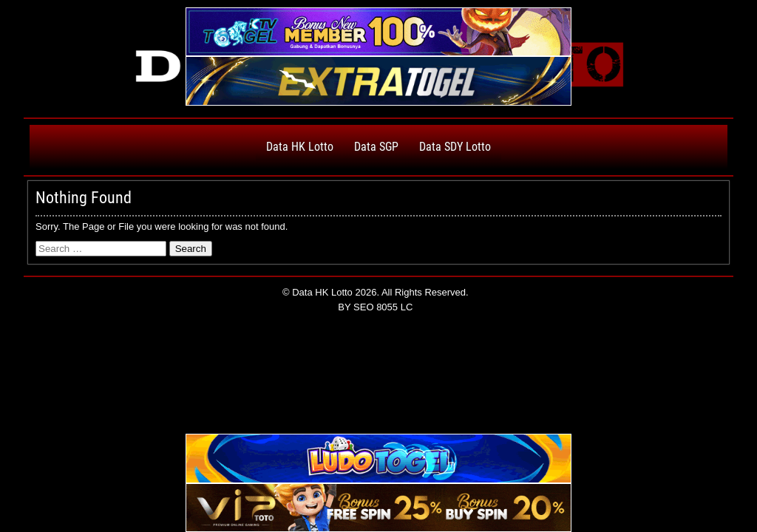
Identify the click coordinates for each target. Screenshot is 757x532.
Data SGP (376, 147)
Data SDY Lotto (455, 147)
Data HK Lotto (300, 147)
